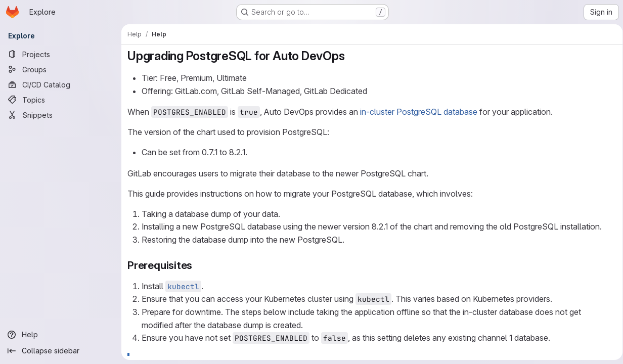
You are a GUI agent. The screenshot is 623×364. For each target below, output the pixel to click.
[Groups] (61, 69)
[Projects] (61, 54)
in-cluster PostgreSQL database (419, 112)
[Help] (61, 335)
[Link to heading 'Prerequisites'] (198, 265)
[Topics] (61, 100)
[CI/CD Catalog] (61, 84)
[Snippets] (61, 115)
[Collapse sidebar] (61, 351)
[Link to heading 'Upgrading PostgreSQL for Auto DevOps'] (351, 56)
